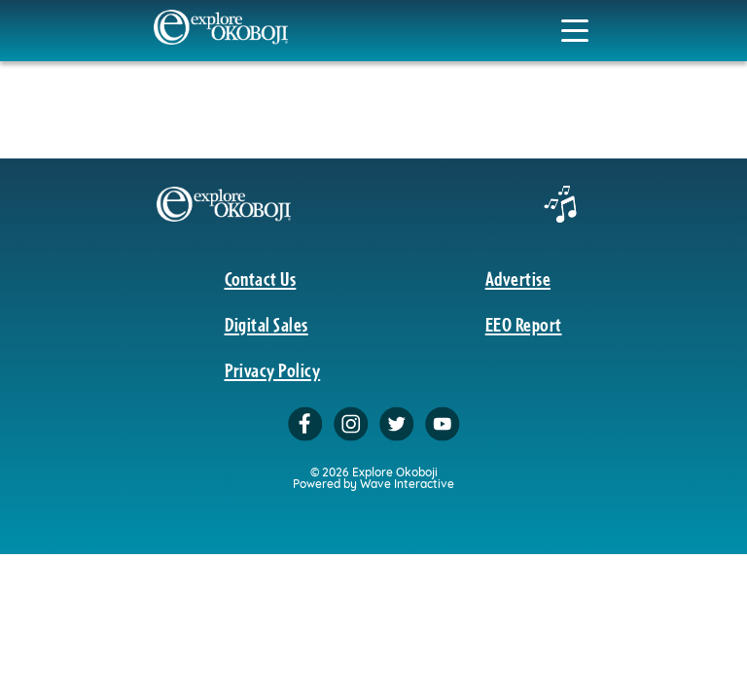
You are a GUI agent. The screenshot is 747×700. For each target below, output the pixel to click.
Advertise (518, 278)
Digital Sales (267, 324)
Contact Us (261, 278)
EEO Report (524, 324)
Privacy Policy (273, 369)
